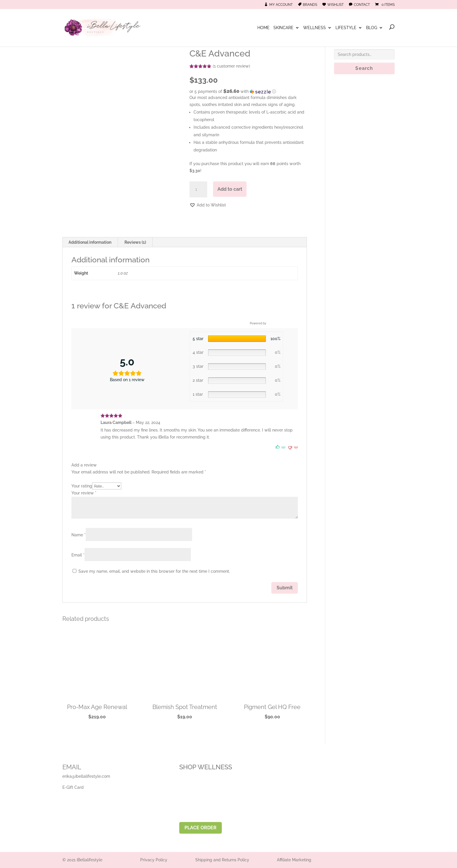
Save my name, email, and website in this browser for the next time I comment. (154, 571)
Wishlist (335, 5)
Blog (372, 28)
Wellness (314, 28)
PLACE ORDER (201, 828)
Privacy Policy (154, 860)
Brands (310, 5)
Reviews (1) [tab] (135, 242)
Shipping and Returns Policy (222, 860)
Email (78, 555)
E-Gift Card (73, 787)
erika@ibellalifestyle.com (86, 776)
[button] (248, 91)
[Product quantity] (198, 190)
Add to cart (230, 189)
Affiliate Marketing (294, 860)
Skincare (283, 28)
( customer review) (231, 66)
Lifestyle (346, 28)
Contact (362, 5)
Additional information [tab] (90, 242)
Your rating (82, 486)
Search (364, 68)
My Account (281, 5)
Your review (84, 493)
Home (263, 28)
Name (79, 535)
